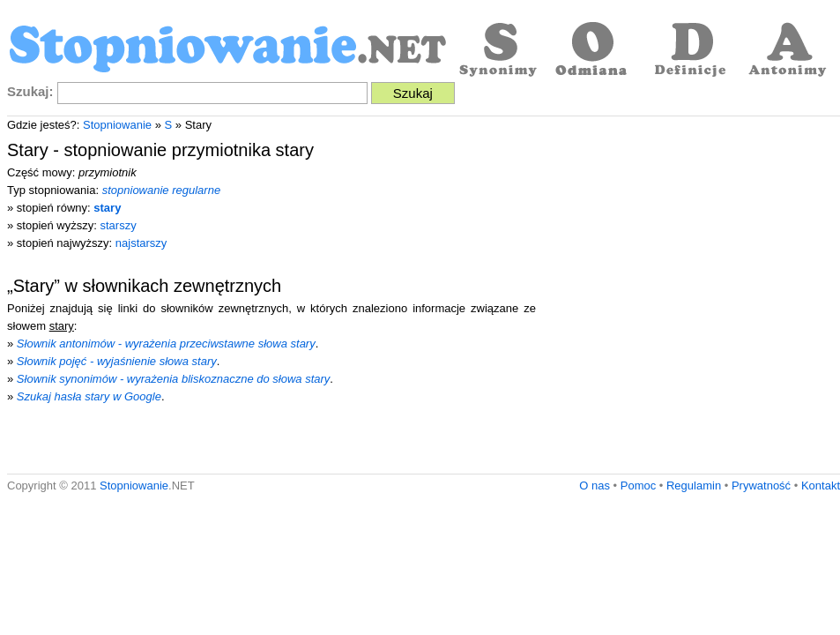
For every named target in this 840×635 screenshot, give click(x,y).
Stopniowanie (117, 125)
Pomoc (638, 486)
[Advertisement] (165, 299)
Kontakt (821, 486)
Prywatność (761, 486)
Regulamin (694, 486)
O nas (595, 486)
